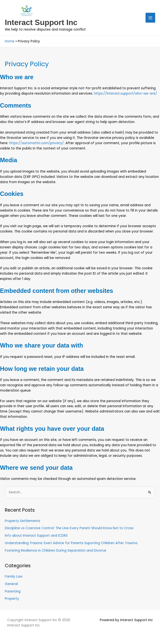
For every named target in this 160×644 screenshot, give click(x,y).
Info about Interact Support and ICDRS (36, 536)
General (11, 584)
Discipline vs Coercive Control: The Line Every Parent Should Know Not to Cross (69, 528)
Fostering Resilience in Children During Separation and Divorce (56, 551)
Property (12, 599)
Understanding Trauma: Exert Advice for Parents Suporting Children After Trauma (71, 543)
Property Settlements (23, 521)
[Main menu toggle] (150, 18)
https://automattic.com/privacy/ (37, 143)
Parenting (13, 591)
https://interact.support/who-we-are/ (126, 93)
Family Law (14, 576)
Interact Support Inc (41, 22)
